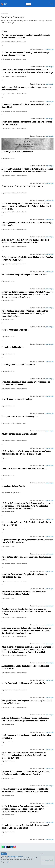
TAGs (2, 14)
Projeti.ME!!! (9, 862)
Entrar (28, 4)
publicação (50, 49)
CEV (3, 854)
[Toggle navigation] (51, 4)
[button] (2, 847)
